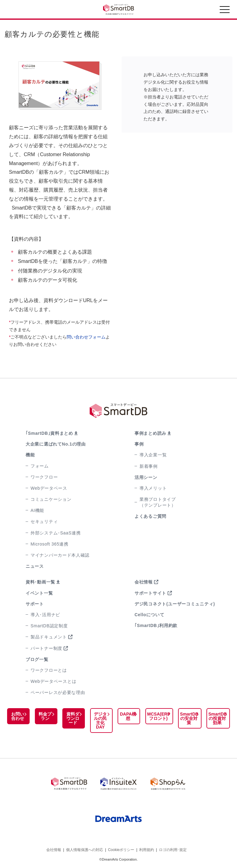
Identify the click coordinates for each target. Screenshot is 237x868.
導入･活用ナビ (45, 615)
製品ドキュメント (49, 637)
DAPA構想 (126, 716)
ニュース (35, 566)
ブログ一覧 (37, 659)
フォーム (40, 466)
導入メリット (153, 488)
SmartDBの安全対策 (188, 718)
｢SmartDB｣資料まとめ (49, 433)
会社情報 (144, 582)
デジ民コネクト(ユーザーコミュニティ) (175, 604)
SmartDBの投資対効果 (217, 718)
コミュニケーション (51, 499)
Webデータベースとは (53, 681)
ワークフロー (44, 477)
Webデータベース (49, 488)
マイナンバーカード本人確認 (60, 555)
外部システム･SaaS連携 (56, 533)
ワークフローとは (49, 670)
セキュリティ (44, 521)
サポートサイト (150, 593)
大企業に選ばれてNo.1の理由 (56, 444)
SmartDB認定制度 (49, 626)
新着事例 (149, 466)
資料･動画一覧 (40, 582)
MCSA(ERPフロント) (157, 716)
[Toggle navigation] (225, 11)
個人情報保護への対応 (85, 849)
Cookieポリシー (121, 849)
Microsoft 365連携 (50, 544)
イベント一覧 (39, 593)
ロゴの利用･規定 (173, 849)
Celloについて (150, 615)
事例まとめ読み (150, 433)
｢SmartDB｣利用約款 (156, 625)
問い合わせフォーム (86, 337)
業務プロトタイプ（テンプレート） (158, 502)
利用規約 (147, 849)
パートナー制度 (46, 648)
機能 (30, 455)
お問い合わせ (17, 716)
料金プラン (44, 716)
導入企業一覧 (153, 455)
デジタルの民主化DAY (99, 721)
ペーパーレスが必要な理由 (58, 692)
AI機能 (37, 510)
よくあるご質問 (150, 516)
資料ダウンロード (72, 718)
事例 (139, 444)
